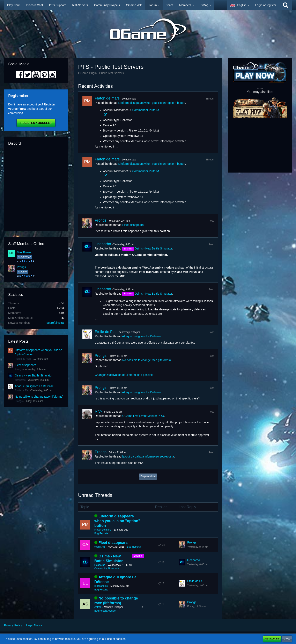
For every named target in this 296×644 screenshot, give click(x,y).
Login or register (266, 5)
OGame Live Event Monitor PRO (143, 416)
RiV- (98, 411)
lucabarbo (20, 380)
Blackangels (101, 586)
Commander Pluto (144, 110)
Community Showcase (107, 569)
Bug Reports (101, 533)
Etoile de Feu (22, 390)
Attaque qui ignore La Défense (34, 386)
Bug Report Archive (105, 611)
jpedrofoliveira (55, 323)
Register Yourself (36, 123)
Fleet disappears (25, 365)
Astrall (98, 607)
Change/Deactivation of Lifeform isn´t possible (124, 375)
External (138, 556)
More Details (272, 639)
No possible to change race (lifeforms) (39, 397)
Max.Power (24, 252)
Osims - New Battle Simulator (34, 375)
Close (287, 639)
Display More (148, 476)
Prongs (21, 267)
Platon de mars (23, 359)
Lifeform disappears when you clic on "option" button (152, 103)
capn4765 (100, 547)
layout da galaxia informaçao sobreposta (148, 456)
